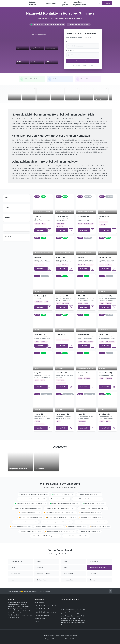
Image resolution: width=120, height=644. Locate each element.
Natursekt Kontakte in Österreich (44, 609)
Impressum (74, 635)
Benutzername (70, 42)
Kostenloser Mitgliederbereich (80, 3)
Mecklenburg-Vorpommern (31, 591)
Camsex (37, 621)
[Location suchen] (99, 3)
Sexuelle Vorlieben (40, 618)
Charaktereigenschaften (42, 615)
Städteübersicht (39, 603)
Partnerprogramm (48, 635)
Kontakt (57, 635)
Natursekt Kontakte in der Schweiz (45, 612)
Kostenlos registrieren (83, 61)
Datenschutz (65, 635)
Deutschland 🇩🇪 (18, 591)
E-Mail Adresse (70, 51)
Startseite (10, 591)
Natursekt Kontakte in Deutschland (45, 606)
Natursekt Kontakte (33, 3)
